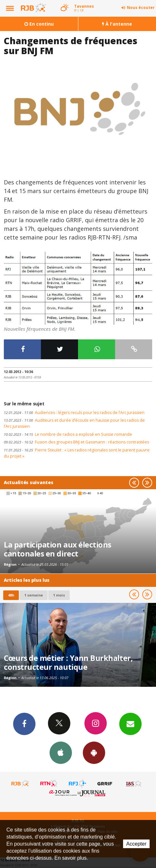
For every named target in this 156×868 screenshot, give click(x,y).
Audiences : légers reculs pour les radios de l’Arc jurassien (74, 413)
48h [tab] (11, 595)
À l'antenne (117, 24)
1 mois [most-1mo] (59, 595)
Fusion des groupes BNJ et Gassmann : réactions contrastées (76, 442)
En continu (39, 24)
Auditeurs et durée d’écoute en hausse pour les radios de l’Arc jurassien (74, 423)
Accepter (136, 844)
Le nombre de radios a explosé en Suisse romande (68, 434)
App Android (94, 752)
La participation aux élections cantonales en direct (58, 549)
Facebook (24, 724)
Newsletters (130, 724)
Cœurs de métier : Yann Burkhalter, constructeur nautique (68, 662)
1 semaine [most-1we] (34, 595)
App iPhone (61, 752)
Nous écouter (141, 8)
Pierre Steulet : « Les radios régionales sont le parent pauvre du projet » (77, 453)
